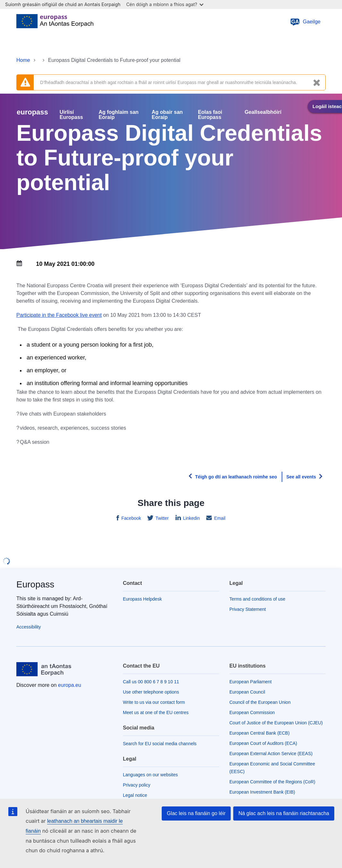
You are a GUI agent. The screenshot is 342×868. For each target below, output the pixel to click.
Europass (35, 584)
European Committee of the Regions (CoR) (272, 782)
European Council (247, 692)
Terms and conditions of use (257, 599)
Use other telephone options (151, 692)
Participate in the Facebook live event (59, 315)
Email (219, 518)
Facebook (130, 518)
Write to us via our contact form (154, 702)
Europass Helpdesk (142, 599)
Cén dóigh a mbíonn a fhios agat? (165, 4)
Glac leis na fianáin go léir (196, 813)
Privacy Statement (248, 609)
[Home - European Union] (55, 22)
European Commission (252, 712)
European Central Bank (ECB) (260, 733)
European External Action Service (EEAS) (271, 754)
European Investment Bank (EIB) (262, 792)
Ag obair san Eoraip (167, 115)
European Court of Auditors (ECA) (263, 743)
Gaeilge (305, 22)
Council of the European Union (260, 702)
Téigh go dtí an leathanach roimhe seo (236, 477)
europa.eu (70, 685)
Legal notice (135, 795)
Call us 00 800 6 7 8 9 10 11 (151, 682)
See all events (301, 477)
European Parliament (251, 682)
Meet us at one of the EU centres (156, 712)
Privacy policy (137, 785)
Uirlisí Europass (71, 115)
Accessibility (29, 627)
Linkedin (191, 518)
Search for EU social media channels (160, 744)
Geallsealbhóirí (263, 112)
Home (23, 60)
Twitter (162, 518)
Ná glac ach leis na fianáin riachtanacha (284, 813)
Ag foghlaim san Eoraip (118, 115)
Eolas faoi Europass (210, 115)
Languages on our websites (150, 775)
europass (32, 112)
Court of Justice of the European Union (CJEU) (276, 723)
